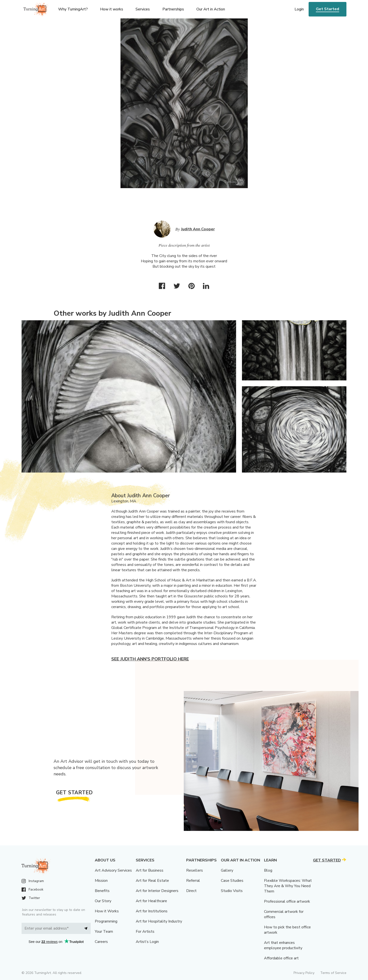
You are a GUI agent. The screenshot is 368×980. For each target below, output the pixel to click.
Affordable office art (281, 958)
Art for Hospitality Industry (159, 921)
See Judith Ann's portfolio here (150, 659)
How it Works (107, 911)
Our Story (103, 901)
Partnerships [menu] (173, 9)
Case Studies (232, 881)
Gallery (227, 870)
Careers (101, 942)
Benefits (102, 891)
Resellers (195, 870)
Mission (101, 881)
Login (299, 9)
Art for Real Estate (152, 881)
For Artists (145, 932)
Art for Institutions (152, 911)
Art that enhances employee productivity (283, 945)
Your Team (104, 932)
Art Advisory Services (113, 870)
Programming (106, 921)
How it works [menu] (112, 9)
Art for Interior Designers (157, 891)
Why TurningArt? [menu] (73, 9)
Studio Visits (232, 891)
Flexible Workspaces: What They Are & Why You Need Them (288, 886)
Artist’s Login (147, 942)
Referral (193, 881)
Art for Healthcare (151, 901)
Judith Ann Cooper (198, 229)
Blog (268, 870)
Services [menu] (143, 9)
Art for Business (150, 870)
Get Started (328, 9)
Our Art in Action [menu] (211, 9)
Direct (191, 891)
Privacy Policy (304, 973)
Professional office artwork (287, 901)
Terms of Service (333, 973)
